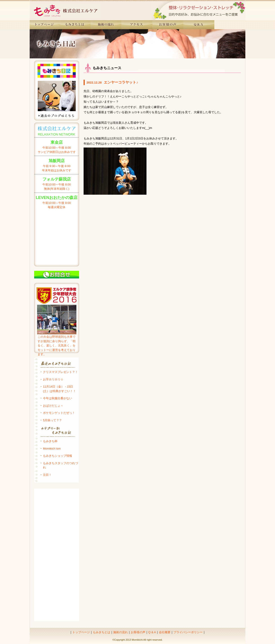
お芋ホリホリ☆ (53, 379)
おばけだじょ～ (53, 406)
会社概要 (165, 632)
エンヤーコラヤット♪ (121, 82)
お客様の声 (138, 632)
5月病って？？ (52, 420)
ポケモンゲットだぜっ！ (59, 413)
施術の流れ (121, 632)
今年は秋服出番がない (58, 398)
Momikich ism (52, 449)
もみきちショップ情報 (58, 456)
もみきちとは (102, 632)
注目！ (47, 475)
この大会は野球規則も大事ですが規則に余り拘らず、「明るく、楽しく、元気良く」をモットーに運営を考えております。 (57, 345)
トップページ (81, 632)
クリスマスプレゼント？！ (60, 372)
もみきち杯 (50, 441)
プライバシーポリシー (188, 632)
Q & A (152, 632)
